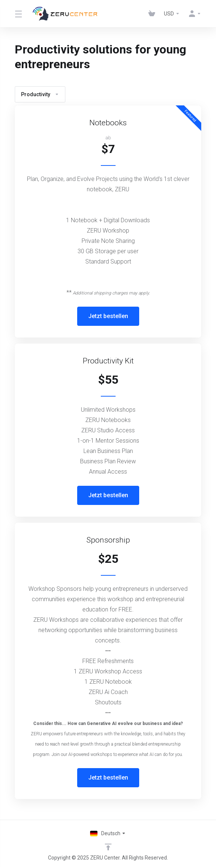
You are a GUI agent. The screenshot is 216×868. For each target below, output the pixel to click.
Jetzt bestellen (108, 316)
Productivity (40, 94)
